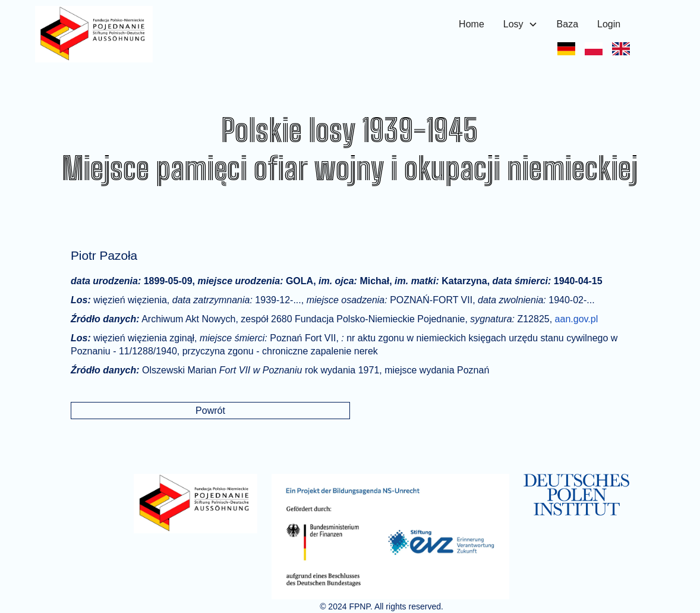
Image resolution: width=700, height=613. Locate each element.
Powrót (210, 411)
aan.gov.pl (577, 319)
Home (472, 24)
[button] (521, 24)
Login (609, 24)
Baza (567, 24)
